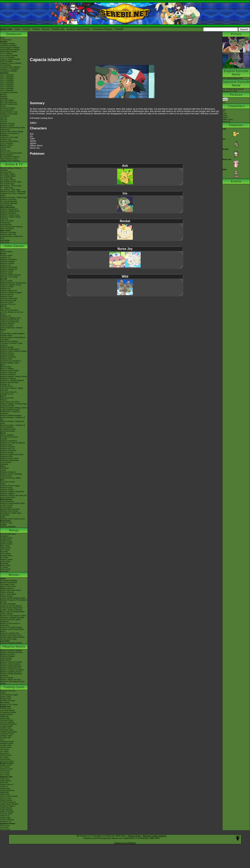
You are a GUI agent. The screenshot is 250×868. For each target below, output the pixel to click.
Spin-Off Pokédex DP (8, 102)
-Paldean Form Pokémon (10, 161)
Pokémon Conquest (8, 378)
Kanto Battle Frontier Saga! (11, 182)
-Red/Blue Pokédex (8, 44)
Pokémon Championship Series (12, 128)
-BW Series (5, 753)
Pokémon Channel (7, 447)
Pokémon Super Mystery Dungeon (14, 351)
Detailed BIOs (6, 540)
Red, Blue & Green (8, 482)
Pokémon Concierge (8, 233)
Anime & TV (14, 164)
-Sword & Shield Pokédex (10, 59)
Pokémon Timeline (7, 124)
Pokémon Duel (6, 359)
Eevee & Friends (7, 678)
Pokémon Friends (7, 263)
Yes (225, 101)
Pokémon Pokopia (7, 261)
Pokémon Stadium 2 (8, 472)
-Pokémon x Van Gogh (9, 137)
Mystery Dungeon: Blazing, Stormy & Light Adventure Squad (14, 409)
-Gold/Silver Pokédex (8, 46)
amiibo (3, 517)
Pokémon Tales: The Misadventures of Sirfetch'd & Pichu (12, 236)
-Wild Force (5, 816)
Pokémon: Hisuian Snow (10, 215)
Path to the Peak (7, 221)
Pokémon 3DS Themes (9, 511)
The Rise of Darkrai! (8, 604)
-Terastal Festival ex (8, 802)
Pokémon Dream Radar (9, 371)
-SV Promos (5, 767)
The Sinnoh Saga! (7, 184)
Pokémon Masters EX (9, 269)
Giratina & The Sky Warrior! (11, 606)
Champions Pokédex (103, 29)
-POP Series (5, 775)
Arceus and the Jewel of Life (11, 608)
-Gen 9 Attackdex (7, 91)
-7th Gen (4, 122)
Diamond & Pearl (7, 398)
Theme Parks (5, 147)
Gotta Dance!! (6, 660)
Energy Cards (6, 699)
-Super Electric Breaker (9, 804)
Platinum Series (6, 559)
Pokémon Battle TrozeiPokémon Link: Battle (13, 338)
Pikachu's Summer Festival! (11, 662)
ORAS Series (5, 569)
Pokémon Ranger (7, 453)
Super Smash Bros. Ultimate (11, 328)
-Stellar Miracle (6, 808)
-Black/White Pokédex (9, 51)
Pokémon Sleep (6, 273)
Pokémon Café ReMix (9, 267)
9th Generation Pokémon (10, 157)
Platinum (4, 400)
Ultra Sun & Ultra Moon (9, 310)
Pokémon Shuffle (7, 347)
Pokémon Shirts (6, 145)
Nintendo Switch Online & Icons (12, 519)
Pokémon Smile (6, 296)
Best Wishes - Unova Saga (11, 186)
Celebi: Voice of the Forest (11, 590)
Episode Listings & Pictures (11, 168)
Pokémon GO (6, 265)
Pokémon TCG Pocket (9, 277)
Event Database (6, 155)
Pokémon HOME (7, 287)
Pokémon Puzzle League (10, 486)
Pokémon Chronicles (8, 199)
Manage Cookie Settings (155, 836)
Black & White (6, 367)
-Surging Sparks (7, 726)
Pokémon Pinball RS (8, 451)
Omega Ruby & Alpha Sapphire (12, 334)
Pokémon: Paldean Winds (10, 217)
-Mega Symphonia (7, 790)
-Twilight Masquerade (9, 732)
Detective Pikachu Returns (11, 275)
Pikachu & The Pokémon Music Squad (12, 683)
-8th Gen (4, 120)
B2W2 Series (5, 565)
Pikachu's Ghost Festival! (10, 664)
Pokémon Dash (6, 445)
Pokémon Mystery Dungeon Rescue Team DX (11, 294)
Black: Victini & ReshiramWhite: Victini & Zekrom (12, 613)
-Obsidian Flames (7, 742)
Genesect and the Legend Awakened (10, 620)
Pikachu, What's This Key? (11, 680)
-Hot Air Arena (6, 798)
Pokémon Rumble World (10, 349)
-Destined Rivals (7, 720)
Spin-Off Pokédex (7, 100)
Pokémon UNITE (7, 271)
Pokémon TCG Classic (9, 705)
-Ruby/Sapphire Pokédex (10, 48)
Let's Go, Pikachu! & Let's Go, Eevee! (12, 313)
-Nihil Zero (4, 783)
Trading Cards (14, 687)
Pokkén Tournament (8, 357)
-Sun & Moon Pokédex (9, 55)
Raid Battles (5, 703)
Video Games (14, 246)
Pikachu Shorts (14, 647)
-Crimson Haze (6, 814)
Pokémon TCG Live (8, 304)
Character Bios (6, 172)
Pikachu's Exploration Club (11, 668)
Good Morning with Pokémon (12, 227)
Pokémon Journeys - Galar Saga (13, 192)
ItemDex (4, 94)
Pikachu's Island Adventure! (11, 666)
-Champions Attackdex (9, 92)
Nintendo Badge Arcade (9, 363)
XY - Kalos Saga (7, 188)
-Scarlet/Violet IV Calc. (9, 112)
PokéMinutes (5, 223)
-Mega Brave (5, 788)
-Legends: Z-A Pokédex (9, 69)
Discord (46, 29)
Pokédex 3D (5, 384)
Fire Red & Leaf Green (9, 437)
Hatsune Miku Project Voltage (12, 131)
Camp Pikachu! (6, 658)
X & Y (2, 332)
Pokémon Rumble (7, 406)
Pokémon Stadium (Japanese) (12, 492)
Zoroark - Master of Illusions (11, 610)
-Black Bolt (4, 716)
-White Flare (5, 718)
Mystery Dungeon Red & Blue (12, 454)
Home (17, 29)
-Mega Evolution (7, 714)
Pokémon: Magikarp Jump (10, 318)
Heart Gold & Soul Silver (10, 402)
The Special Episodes (9, 201)
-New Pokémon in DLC (9, 159)
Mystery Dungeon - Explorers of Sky (13, 418)
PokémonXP (5, 130)
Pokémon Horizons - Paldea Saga (13, 197)
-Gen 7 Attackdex (7, 87)
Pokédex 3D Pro (7, 386)
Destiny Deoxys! (7, 596)
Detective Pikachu (7, 324)
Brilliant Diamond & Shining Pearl (13, 283)
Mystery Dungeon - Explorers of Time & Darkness (13, 426)
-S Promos (4, 827)
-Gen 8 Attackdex (7, 89)
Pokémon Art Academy (9, 341)
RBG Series (5, 546)
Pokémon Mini (6, 476)
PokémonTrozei (6, 456)
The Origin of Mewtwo (9, 580)
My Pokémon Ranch (8, 429)
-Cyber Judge (5, 818)
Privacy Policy (134, 836)
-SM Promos (5, 771)
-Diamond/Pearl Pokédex (10, 50)
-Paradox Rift (5, 738)
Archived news (6, 40)
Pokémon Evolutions (8, 213)
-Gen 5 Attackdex (7, 83)
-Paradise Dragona (8, 806)
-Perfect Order (6, 708)
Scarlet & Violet (6, 256)
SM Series (4, 571)
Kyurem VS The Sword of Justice (13, 616)
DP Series (4, 557)
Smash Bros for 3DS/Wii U (11, 361)
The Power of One (7, 584)
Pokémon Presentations (10, 141)
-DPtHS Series (6, 755)
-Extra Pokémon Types (9, 695)
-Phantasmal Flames (8, 712)
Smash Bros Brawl (7, 431)
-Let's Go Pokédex (7, 57)
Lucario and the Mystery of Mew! (13, 598)
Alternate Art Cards (8, 701)
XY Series (4, 567)
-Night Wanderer (7, 810)
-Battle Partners (6, 800)
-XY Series (4, 751)
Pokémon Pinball (7, 490)
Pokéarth (119, 29)
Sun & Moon (5, 308)
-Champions (5, 116)
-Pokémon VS (6, 822)
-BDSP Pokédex (7, 61)
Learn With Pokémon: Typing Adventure (11, 389)
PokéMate (4, 464)
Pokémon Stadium (7, 493)
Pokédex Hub (58, 29)
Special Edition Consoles (10, 509)
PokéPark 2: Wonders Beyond (12, 380)
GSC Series (5, 550)
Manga (14, 530)
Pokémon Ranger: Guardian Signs (14, 404)
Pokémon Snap (6, 488)
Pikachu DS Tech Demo (9, 458)
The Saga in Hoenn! (8, 180)
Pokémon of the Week (9, 114)
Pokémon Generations (9, 209)
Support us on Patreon (125, 843)
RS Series (4, 552)
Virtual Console (6, 507)
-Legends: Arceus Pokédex (11, 63)
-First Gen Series (7, 761)
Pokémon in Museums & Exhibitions (10, 134)
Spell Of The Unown (8, 586)
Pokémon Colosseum (9, 441)
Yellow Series (5, 548)
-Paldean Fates (6, 736)
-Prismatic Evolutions (8, 724)
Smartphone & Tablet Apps (11, 513)
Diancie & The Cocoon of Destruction (10, 624)
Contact (36, 29)
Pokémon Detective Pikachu (11, 643)
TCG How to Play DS (8, 392)
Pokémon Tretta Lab (8, 373)
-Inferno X (4, 786)
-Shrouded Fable (7, 730)
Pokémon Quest (7, 326)
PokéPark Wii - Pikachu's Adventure (10, 413)
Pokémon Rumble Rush (9, 320)
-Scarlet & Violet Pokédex (10, 67)
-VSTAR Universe (7, 820)
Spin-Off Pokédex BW (9, 104)
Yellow (3, 484)
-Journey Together (7, 722)
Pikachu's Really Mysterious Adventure (11, 675)
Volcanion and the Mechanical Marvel (12, 630)
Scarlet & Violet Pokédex (78, 29)
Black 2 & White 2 (7, 369)
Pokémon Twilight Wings (10, 211)
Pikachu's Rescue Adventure (11, 652)
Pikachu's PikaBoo (7, 656)
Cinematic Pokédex (8, 108)
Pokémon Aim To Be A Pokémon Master (13, 194)
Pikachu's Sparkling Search (11, 672)
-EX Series (4, 757)
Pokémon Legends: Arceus (11, 285)
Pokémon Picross (7, 353)
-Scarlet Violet (6, 746)
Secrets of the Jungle (8, 639)
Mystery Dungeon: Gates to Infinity (14, 376)
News (2, 38)
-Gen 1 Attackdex (7, 75)
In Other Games (6, 505)
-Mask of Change (7, 812)
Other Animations (7, 229)
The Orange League (8, 176)
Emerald (4, 439)
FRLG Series (5, 554)
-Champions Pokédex (9, 71)
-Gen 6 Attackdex (7, 85)
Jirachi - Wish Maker (8, 594)
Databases (14, 34)
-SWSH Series (6, 747)
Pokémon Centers (7, 126)
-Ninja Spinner (6, 781)
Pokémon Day (6, 139)
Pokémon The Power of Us (11, 635)
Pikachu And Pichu (8, 654)
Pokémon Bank (6, 335)
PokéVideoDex (6, 225)
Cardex (3, 106)
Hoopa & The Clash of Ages (11, 627)
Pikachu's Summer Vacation (11, 650)
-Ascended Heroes (8, 710)
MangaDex (4, 536)
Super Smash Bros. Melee (10, 478)
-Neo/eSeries (5, 759)
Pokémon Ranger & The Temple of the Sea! (14, 601)
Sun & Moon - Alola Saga (10, 190)
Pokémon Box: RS (7, 449)
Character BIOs (6, 538)
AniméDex (4, 170)
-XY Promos (5, 773)
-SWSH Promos (6, 769)
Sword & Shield (6, 281)
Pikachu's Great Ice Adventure (12, 670)
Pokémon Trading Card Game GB (13, 495)
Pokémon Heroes (7, 592)
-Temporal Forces (7, 734)
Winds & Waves (6, 252)
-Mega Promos (6, 765)
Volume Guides (6, 544)
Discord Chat (5, 151)
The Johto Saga (6, 178)
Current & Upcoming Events (11, 153)
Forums (26, 29)
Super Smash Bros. (8, 497)
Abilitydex (4, 98)
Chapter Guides (6, 542)
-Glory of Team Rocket (9, 796)
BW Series (4, 563)
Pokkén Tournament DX (9, 322)
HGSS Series (5, 561)
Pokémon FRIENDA (8, 527)
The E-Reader (6, 462)
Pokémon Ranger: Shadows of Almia (12, 422)
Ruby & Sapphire (7, 435)
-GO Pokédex (6, 65)
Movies (14, 575)
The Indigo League (8, 174)
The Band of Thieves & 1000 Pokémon (11, 344)
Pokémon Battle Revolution (11, 415)
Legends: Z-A (5, 257)
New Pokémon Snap (8, 300)
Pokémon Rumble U (8, 375)
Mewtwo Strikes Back (9, 582)
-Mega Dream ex (7, 785)
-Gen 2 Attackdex (7, 77)
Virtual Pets (5, 515)
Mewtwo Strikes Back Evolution (12, 637)
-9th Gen (4, 118)
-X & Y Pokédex (6, 53)
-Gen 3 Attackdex (7, 79)
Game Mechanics (7, 110)
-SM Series (5, 749)
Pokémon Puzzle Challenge (11, 474)
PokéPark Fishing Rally (9, 460)
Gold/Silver (4, 468)
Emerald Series (6, 556)
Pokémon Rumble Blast (9, 382)
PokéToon (4, 219)
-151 (2, 740)
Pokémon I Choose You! (10, 633)
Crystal (3, 470)
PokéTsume (5, 242)
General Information (8, 534)
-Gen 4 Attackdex (7, 81)
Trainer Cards (6, 697)
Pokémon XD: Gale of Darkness (13, 443)
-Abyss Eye (5, 779)
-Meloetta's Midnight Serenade (12, 618)
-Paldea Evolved (7, 744)
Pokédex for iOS (7, 394)
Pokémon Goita (6, 523)
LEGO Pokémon (7, 143)
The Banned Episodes (9, 203)
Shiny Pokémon (6, 205)
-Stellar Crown (6, 728)
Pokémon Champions (9, 259)
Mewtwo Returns (7, 588)
